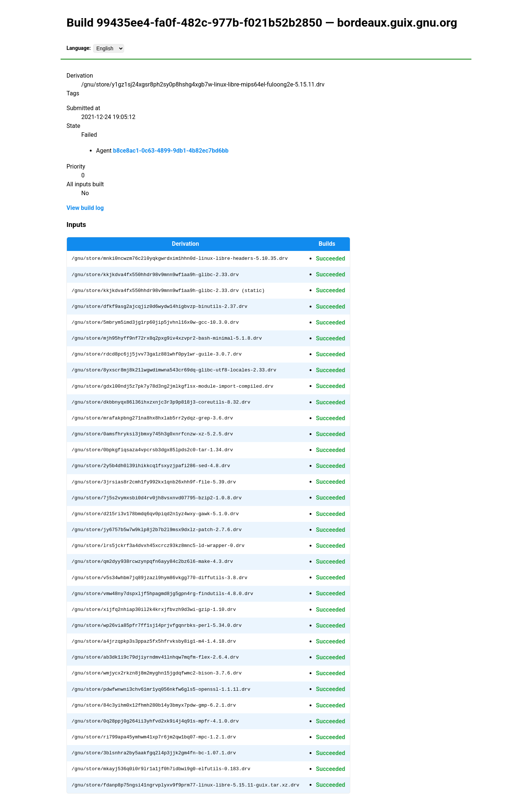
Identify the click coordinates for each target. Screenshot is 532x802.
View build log (85, 208)
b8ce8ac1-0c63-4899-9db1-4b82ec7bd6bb (171, 151)
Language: (79, 48)
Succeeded (330, 259)
